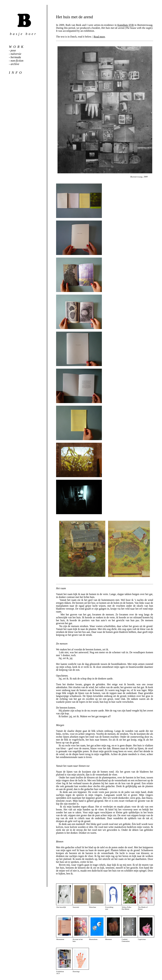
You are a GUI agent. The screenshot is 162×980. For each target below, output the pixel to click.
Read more (99, 37)
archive (15, 64)
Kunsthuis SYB (126, 25)
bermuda (16, 57)
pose (13, 50)
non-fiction (17, 61)
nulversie (16, 54)
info (16, 73)
